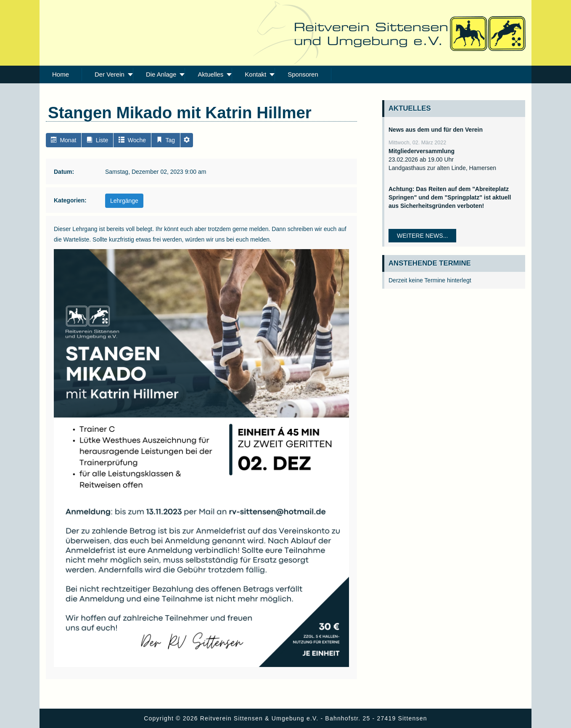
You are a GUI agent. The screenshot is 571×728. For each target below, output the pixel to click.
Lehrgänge (124, 201)
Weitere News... (422, 236)
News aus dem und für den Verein (436, 130)
